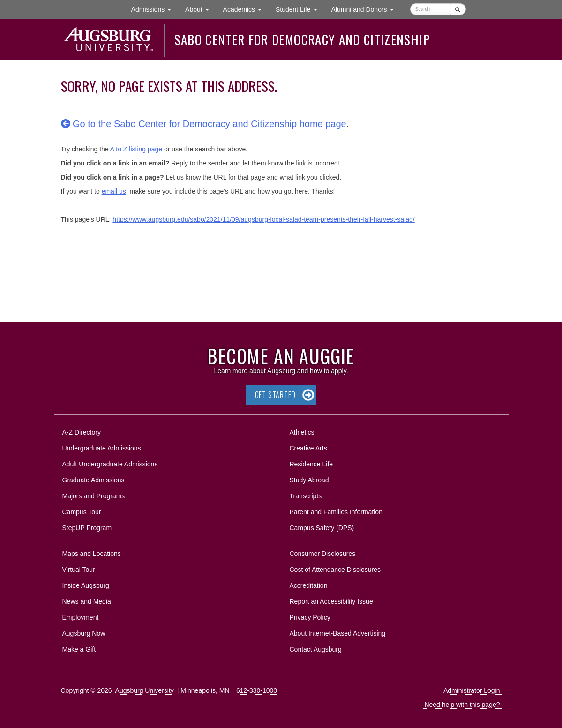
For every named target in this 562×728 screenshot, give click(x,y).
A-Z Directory (82, 432)
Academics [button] (246, 9)
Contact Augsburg (316, 649)
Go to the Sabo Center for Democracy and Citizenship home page (204, 124)
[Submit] (458, 9)
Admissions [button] (155, 9)
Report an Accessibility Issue (331, 601)
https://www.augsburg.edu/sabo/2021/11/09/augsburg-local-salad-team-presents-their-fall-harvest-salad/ (263, 219)
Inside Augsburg (86, 585)
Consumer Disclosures (323, 554)
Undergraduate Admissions (102, 448)
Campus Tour (82, 512)
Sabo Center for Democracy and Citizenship (302, 39)
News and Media (87, 601)
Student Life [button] (300, 9)
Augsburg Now (84, 633)
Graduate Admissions (94, 480)
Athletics (302, 432)
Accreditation (309, 585)
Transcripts (306, 496)
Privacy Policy (310, 617)
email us (114, 191)
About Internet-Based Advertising (338, 633)
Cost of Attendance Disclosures (335, 570)
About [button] (200, 11)
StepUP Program (87, 528)
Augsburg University (145, 690)
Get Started (275, 395)
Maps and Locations (92, 554)
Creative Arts (308, 448)
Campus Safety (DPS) (322, 528)
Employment (81, 617)
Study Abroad (309, 480)
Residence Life (311, 464)
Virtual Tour (79, 570)
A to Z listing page (136, 149)
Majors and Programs (94, 494)
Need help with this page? (462, 705)
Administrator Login (472, 690)
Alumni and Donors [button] (366, 9)
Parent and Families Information (336, 512)
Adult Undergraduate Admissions (110, 464)
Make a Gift (79, 649)
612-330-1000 (257, 690)
